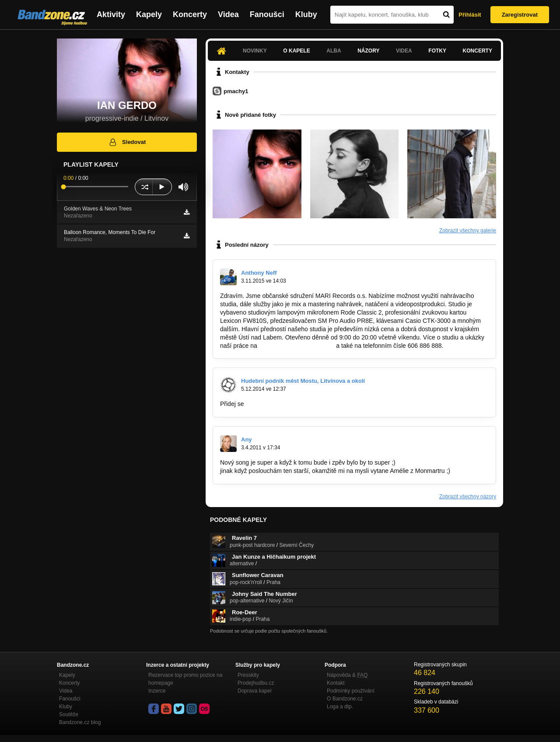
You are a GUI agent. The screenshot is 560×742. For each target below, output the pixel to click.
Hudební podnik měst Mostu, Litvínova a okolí (303, 381)
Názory (368, 51)
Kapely (149, 14)
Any (247, 439)
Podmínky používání (351, 691)
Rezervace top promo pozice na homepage (185, 679)
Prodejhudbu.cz (256, 683)
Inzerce (157, 691)
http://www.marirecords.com (297, 346)
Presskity (248, 675)
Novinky (255, 51)
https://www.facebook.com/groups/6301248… (307, 404)
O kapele (296, 51)
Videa (228, 14)
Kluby (306, 14)
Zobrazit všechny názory (468, 497)
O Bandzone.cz (345, 699)
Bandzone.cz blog (80, 722)
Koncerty (190, 14)
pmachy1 (236, 91)
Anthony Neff (259, 273)
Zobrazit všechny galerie (468, 231)
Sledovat (127, 142)
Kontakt (336, 683)
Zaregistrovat (520, 15)
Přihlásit (470, 15)
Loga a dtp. (340, 707)
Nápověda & (347, 675)
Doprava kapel (254, 691)
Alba (334, 51)
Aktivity (111, 14)
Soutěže (69, 714)
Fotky (437, 51)
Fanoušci (267, 14)
